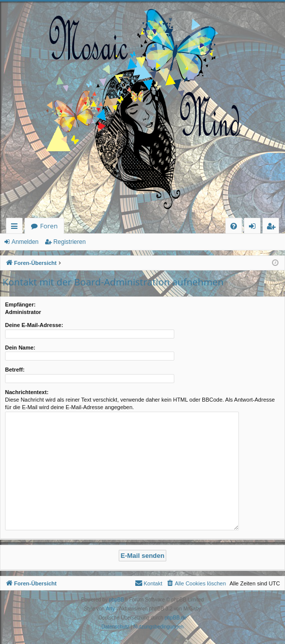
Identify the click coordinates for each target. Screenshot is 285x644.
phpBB (117, 600)
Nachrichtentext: (27, 392)
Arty (110, 609)
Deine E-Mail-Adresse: (34, 325)
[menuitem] (234, 226)
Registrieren (69, 242)
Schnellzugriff (16, 228)
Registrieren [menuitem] (273, 228)
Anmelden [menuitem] (255, 228)
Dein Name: (20, 348)
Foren (49, 226)
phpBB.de (176, 618)
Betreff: (15, 370)
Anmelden (25, 242)
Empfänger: (20, 304)
